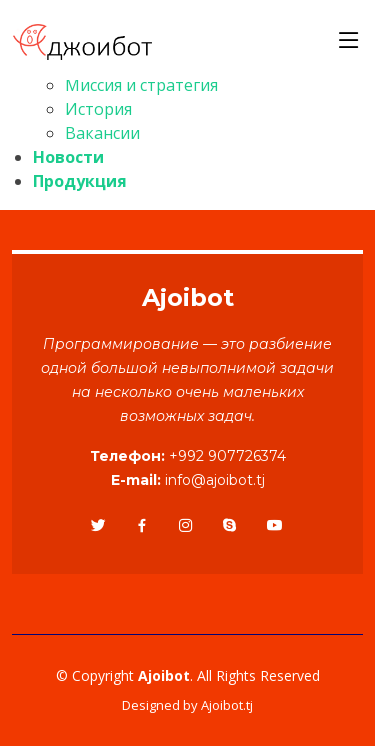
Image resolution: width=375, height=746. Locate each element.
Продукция (80, 181)
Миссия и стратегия (141, 85)
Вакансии (102, 133)
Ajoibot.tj (227, 705)
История (98, 109)
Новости (68, 157)
